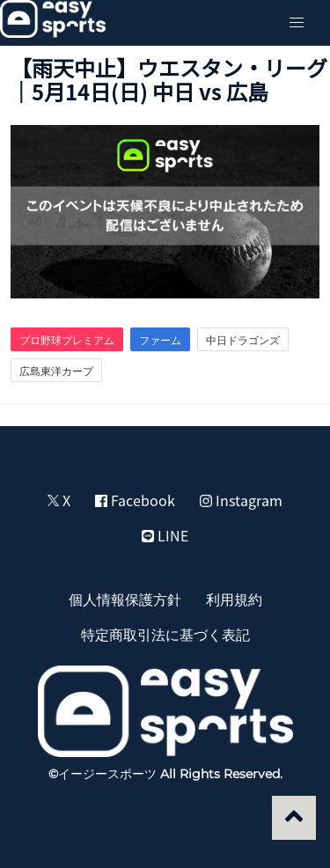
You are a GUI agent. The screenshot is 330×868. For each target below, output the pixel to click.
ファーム (160, 340)
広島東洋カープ (56, 371)
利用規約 (234, 599)
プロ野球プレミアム (67, 340)
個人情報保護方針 (125, 599)
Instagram (241, 500)
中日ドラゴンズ (243, 340)
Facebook (135, 500)
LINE (165, 535)
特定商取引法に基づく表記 (165, 634)
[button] (297, 23)
